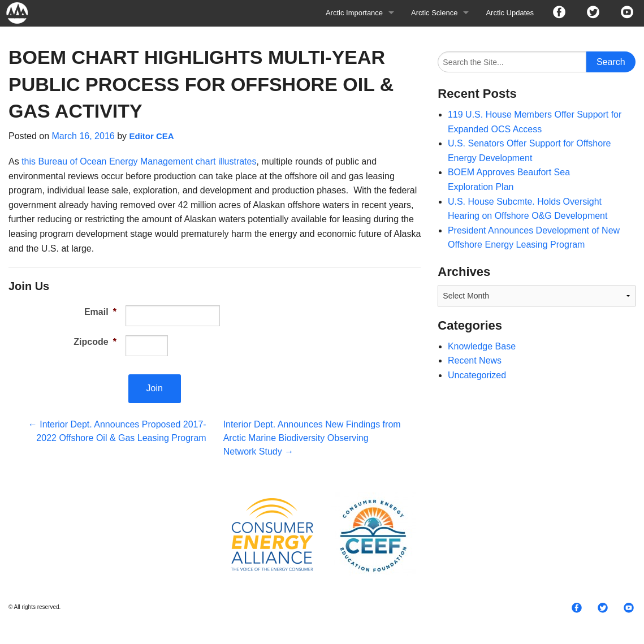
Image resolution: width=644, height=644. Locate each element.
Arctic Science (434, 13)
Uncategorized (477, 375)
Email (100, 312)
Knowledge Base (482, 346)
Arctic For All (23, 13)
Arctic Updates (510, 13)
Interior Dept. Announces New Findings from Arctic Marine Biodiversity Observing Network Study (312, 438)
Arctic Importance (354, 13)
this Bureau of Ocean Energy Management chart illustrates (139, 161)
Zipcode (95, 342)
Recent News (475, 360)
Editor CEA (151, 136)
